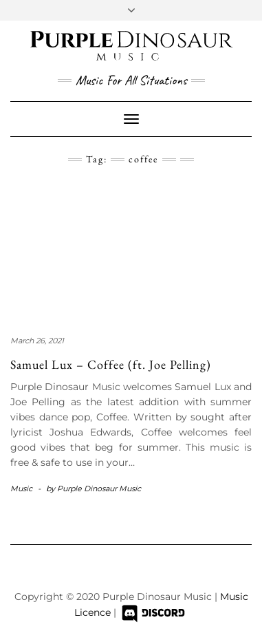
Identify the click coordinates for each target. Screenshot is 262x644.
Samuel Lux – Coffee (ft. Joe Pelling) (111, 364)
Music (21, 489)
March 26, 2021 (37, 341)
